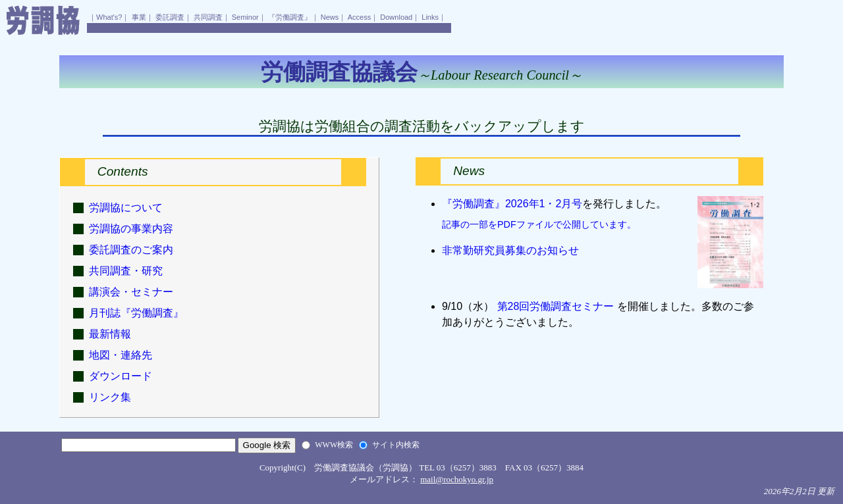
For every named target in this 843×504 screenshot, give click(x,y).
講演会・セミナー (131, 292)
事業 (139, 17)
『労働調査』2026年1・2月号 (512, 204)
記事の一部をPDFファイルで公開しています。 (539, 224)
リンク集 (110, 397)
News (330, 17)
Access (359, 17)
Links (430, 17)
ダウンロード (121, 376)
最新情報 (110, 334)
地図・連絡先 (121, 355)
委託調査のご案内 (131, 250)
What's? (109, 17)
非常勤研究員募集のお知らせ (510, 250)
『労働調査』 (290, 17)
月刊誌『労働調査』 (136, 313)
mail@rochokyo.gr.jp (457, 479)
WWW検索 (334, 445)
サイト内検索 (396, 445)
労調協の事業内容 (131, 229)
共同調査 (208, 17)
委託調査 (170, 17)
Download (396, 17)
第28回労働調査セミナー (556, 306)
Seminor (245, 17)
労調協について (126, 208)
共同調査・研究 (126, 271)
